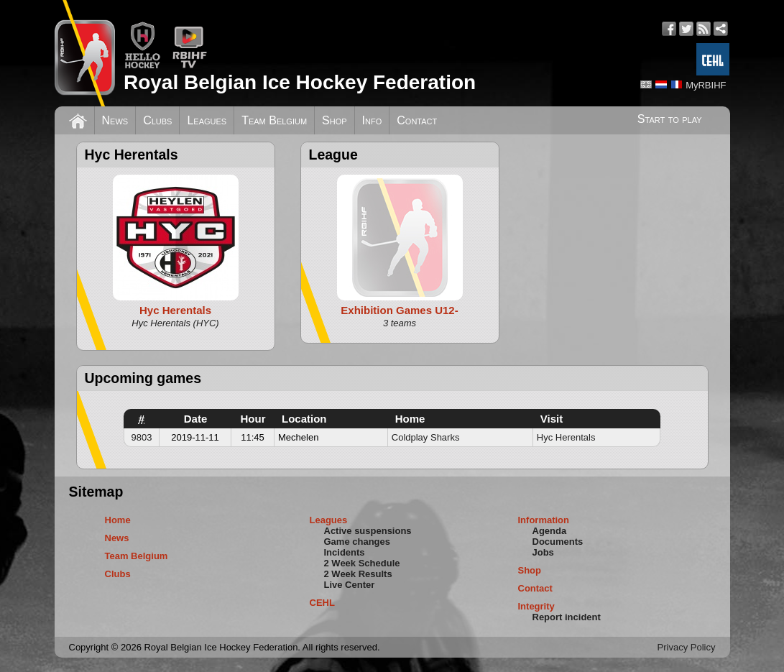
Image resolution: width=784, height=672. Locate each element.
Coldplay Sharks (426, 437)
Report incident (567, 617)
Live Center (350, 585)
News (115, 120)
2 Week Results (358, 574)
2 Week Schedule (362, 563)
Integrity (536, 606)
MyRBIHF (706, 85)
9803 (142, 437)
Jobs (543, 552)
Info (372, 120)
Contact (417, 120)
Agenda (550, 531)
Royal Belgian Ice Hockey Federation (300, 82)
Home (118, 520)
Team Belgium (274, 120)
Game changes (358, 542)
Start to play (670, 119)
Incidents (345, 552)
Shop (335, 120)
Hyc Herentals (566, 437)
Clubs (157, 120)
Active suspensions (368, 531)
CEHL (322, 603)
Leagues (207, 120)
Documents (558, 542)
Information (544, 520)
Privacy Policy (687, 647)
